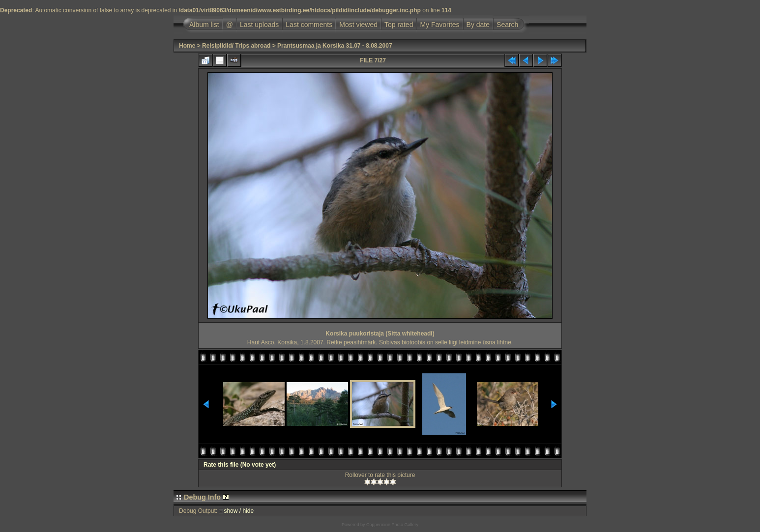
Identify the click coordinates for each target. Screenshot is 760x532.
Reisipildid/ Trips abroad (236, 46)
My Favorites (439, 25)
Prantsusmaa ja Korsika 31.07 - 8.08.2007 (335, 46)
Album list (204, 25)
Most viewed (358, 25)
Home (187, 46)
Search (507, 25)
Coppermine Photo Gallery (392, 525)
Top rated (399, 25)
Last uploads (259, 25)
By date (478, 25)
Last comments (309, 25)
